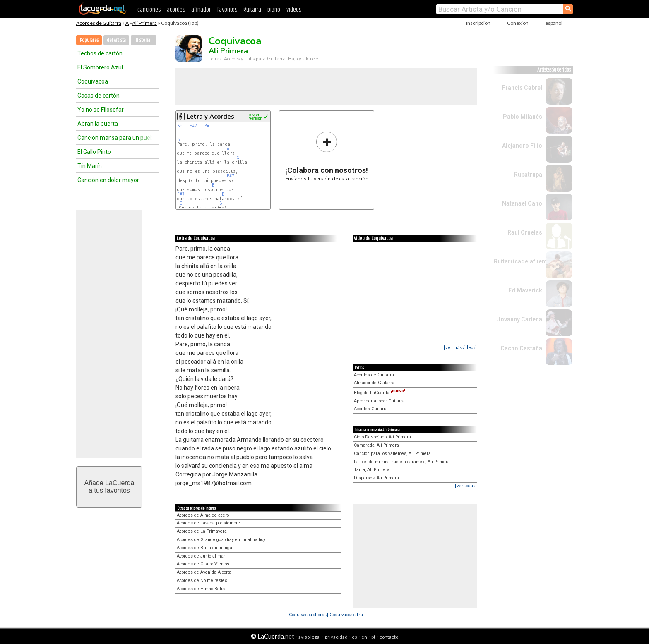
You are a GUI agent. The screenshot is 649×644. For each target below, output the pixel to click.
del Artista (116, 40)
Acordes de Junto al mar (201, 556)
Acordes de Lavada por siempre (208, 523)
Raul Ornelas (525, 232)
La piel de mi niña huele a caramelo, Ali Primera (402, 462)
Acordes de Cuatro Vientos (203, 564)
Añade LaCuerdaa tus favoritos (109, 487)
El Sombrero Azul (100, 67)
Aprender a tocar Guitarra (379, 401)
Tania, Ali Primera (372, 470)
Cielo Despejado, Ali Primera (382, 437)
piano (274, 10)
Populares (89, 40)
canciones (149, 10)
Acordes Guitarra (371, 409)
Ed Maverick (525, 290)
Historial (144, 40)
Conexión (518, 23)
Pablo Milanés (523, 117)
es (355, 637)
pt (373, 637)
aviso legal (310, 637)
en (364, 637)
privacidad (336, 637)
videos (294, 10)
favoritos (227, 10)
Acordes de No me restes (202, 581)
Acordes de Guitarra (99, 23)
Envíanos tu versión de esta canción (327, 156)
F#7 (193, 126)
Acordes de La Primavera (202, 531)
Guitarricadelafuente (522, 261)
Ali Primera (144, 23)
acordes (176, 10)
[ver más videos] (460, 347)
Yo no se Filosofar (101, 110)
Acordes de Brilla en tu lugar (205, 548)
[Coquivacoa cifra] (346, 614)
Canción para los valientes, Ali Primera (392, 454)
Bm (180, 126)
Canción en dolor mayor (108, 180)
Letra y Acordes (210, 117)
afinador (201, 10)
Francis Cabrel (522, 88)
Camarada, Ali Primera (376, 445)
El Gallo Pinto (94, 152)
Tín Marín (90, 166)
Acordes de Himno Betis (201, 589)
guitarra (252, 10)
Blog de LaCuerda (380, 393)
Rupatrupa (528, 175)
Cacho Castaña (521, 348)
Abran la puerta (98, 124)
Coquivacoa (93, 81)
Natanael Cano (522, 203)
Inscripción (478, 23)
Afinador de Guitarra (374, 383)
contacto (389, 637)
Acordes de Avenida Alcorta (204, 572)
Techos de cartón (100, 53)
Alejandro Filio (522, 146)
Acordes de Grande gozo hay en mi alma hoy (221, 540)
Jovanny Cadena (520, 319)
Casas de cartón (99, 96)
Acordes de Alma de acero (203, 515)
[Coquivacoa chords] (308, 614)
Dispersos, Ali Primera (376, 478)
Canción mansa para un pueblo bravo (115, 138)
